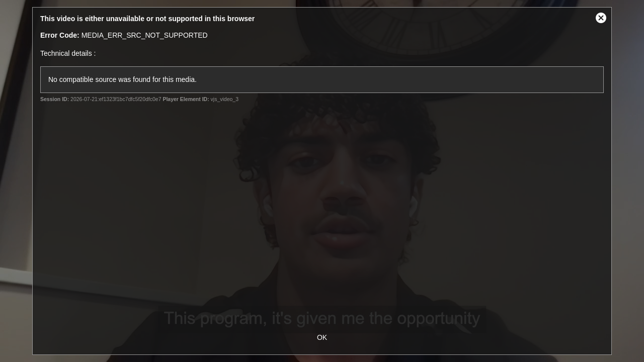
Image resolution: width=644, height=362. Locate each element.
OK (322, 337)
